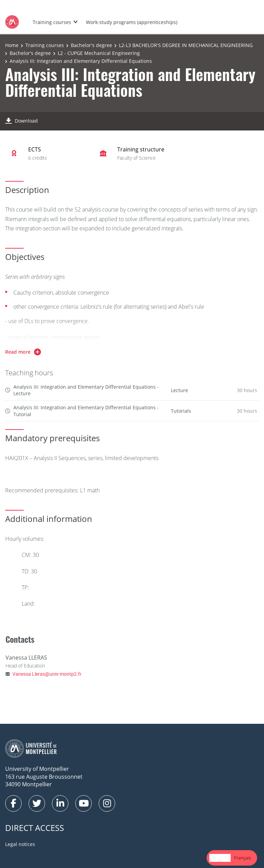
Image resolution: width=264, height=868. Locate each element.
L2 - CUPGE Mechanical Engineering (99, 53)
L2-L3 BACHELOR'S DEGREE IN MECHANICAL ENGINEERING (186, 45)
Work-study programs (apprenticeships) (132, 22)
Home (12, 45)
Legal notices (20, 844)
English (220, 858)
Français (243, 858)
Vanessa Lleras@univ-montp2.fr (47, 674)
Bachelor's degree (91, 45)
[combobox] (220, 858)
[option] (243, 858)
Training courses (52, 22)
